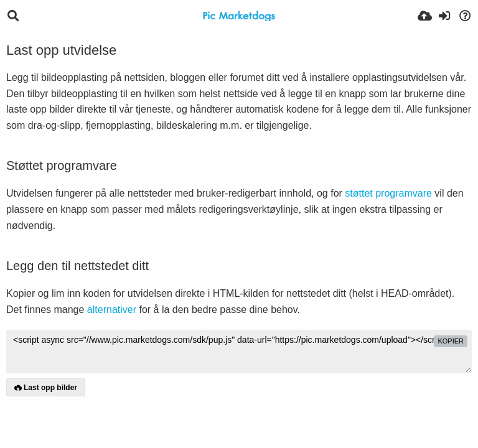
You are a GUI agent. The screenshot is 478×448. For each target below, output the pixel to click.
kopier (451, 341)
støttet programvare (388, 193)
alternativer (112, 310)
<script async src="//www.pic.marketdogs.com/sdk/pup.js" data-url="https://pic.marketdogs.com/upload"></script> (239, 352)
